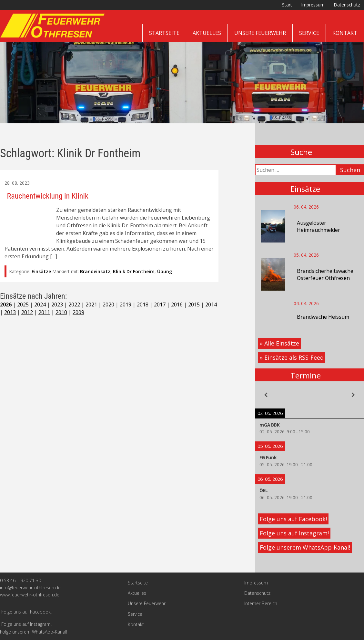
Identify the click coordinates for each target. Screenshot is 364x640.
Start (287, 5)
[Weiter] (353, 395)
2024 (40, 305)
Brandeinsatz (95, 271)
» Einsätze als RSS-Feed (292, 357)
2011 (44, 312)
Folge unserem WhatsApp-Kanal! (305, 547)
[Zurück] (266, 395)
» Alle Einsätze (279, 343)
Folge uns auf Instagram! (294, 533)
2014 (211, 305)
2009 (78, 312)
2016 (177, 305)
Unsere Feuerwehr (260, 33)
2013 (10, 312)
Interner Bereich (261, 603)
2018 (143, 305)
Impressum (313, 5)
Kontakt (345, 33)
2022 (74, 305)
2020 (108, 305)
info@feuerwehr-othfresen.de (30, 588)
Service (309, 33)
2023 (57, 305)
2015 (194, 305)
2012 (27, 312)
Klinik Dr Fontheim (134, 271)
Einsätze (41, 271)
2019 (126, 305)
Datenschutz (347, 5)
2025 (23, 305)
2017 (160, 305)
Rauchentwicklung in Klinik (48, 196)
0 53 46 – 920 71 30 (20, 580)
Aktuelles (207, 33)
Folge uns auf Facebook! (293, 519)
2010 (61, 312)
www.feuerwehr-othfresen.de (30, 595)
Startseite (164, 33)
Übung (165, 271)
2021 (91, 305)
